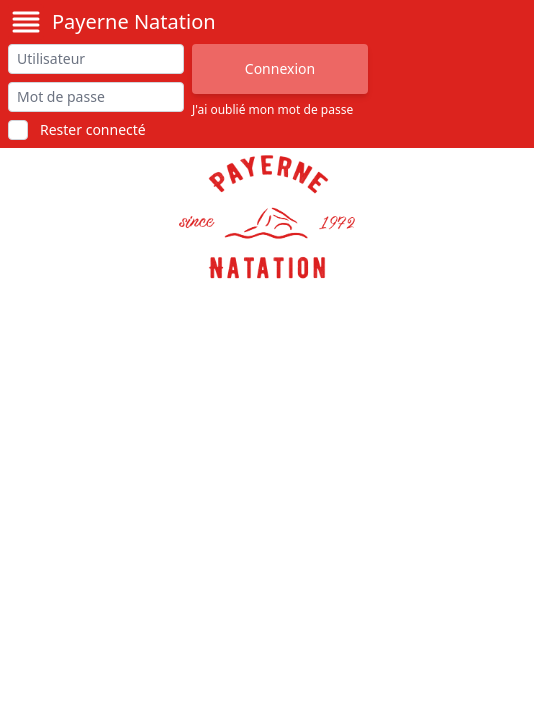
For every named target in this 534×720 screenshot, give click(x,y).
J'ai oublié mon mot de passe (272, 110)
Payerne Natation (134, 21)
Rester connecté (93, 129)
